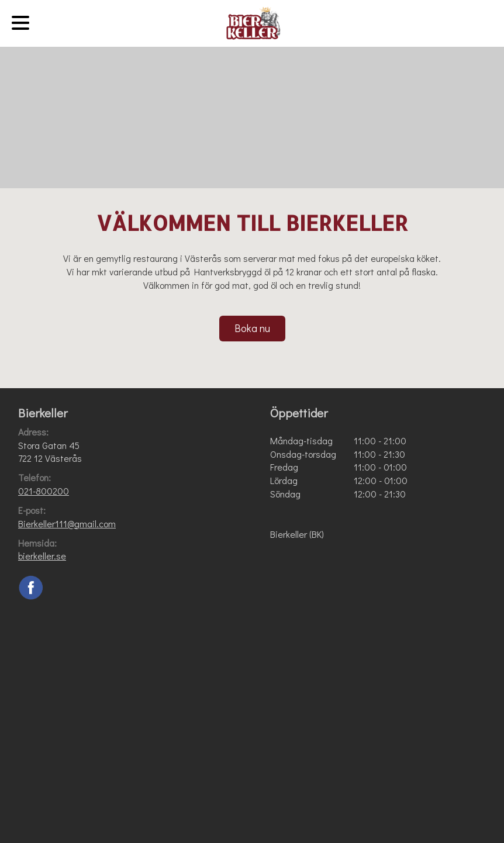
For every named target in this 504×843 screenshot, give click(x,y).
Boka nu (252, 328)
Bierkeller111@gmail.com (67, 524)
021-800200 (44, 491)
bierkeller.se (42, 556)
